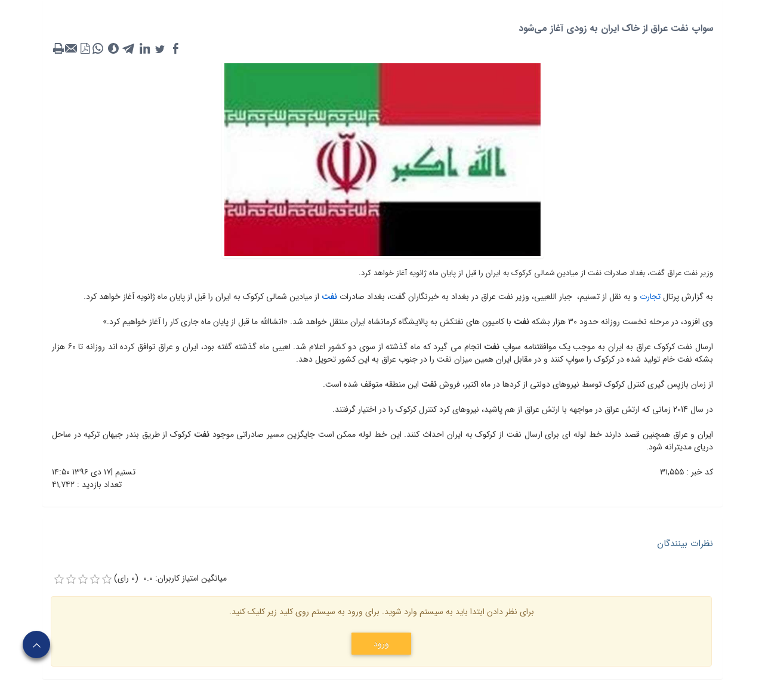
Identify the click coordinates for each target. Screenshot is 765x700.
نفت (328, 297)
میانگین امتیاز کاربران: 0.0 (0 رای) (170, 579)
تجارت (649, 297)
